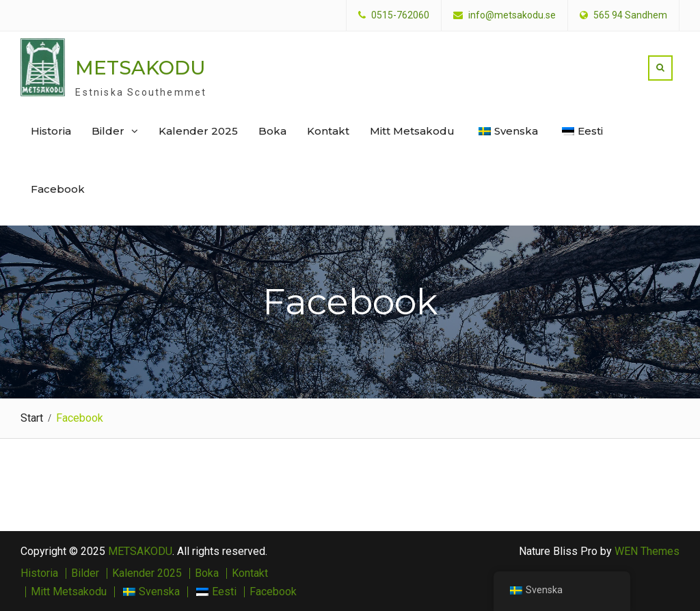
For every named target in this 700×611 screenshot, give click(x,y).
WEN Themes (647, 551)
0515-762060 (400, 15)
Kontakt (328, 131)
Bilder (108, 131)
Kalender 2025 (198, 131)
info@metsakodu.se (512, 15)
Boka (272, 131)
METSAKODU (140, 68)
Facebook (58, 189)
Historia (51, 131)
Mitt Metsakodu (412, 131)
